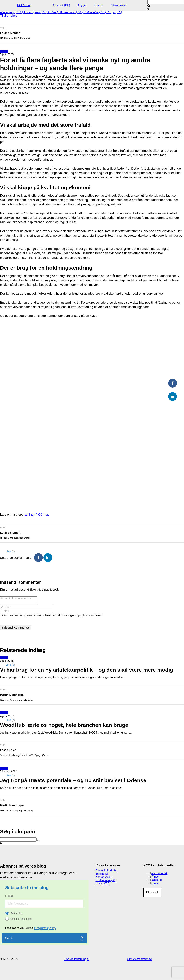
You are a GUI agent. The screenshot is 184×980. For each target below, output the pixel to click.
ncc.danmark (160, 873)
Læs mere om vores (31, 928)
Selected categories (21, 919)
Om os (99, 5)
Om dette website (140, 959)
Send (9, 938)
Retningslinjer (118, 5)
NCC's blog (24, 5)
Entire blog (16, 913)
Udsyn (4, 51)
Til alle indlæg (9, 16)
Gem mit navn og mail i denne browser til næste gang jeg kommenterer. (52, 615)
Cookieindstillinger (77, 959)
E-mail (9, 896)
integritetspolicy (45, 928)
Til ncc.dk (152, 892)
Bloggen (82, 5)
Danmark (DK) (61, 5)
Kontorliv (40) (104, 877)
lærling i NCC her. (36, 515)
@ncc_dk (157, 880)
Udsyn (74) (102, 883)
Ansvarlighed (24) (107, 870)
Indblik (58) (103, 874)
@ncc (155, 877)
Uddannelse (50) (106, 880)
